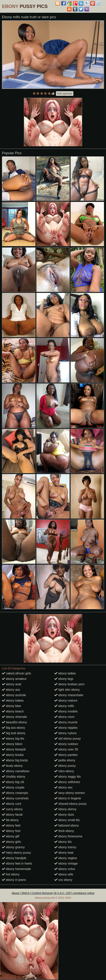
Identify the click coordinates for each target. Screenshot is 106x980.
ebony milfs (64, 706)
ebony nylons (66, 733)
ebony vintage (66, 863)
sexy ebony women (70, 793)
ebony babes (13, 701)
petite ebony (65, 760)
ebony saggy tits (68, 777)
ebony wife (64, 874)
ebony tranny (65, 847)
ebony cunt (12, 804)
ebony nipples (66, 728)
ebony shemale (14, 717)
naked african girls (17, 673)
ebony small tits (67, 820)
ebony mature (66, 701)
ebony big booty (15, 760)
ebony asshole (14, 695)
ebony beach (13, 711)
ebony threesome (68, 836)
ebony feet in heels (17, 863)
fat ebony (10, 820)
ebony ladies (65, 673)
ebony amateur (14, 679)
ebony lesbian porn (70, 684)
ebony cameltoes (16, 771)
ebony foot (11, 831)
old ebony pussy (68, 739)
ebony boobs (13, 755)
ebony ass (11, 690)
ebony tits (63, 842)
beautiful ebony (14, 722)
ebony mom (64, 717)
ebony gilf (11, 836)
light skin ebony (67, 690)
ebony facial (12, 815)
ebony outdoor (66, 744)
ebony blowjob (14, 749)
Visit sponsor (65, 94)
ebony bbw (11, 706)
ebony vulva (65, 869)
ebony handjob (14, 858)
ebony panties (66, 755)
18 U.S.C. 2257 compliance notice (74, 893)
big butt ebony (14, 733)
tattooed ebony (67, 825)
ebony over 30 (66, 749)
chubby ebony (14, 777)
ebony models (66, 711)
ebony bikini (12, 744)
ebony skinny (65, 809)
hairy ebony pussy (16, 853)
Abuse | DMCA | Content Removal (32, 893)
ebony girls (11, 842)
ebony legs (64, 679)
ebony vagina (66, 858)
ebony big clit (13, 782)
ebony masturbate (69, 695)
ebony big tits (13, 739)
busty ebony (12, 766)
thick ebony (64, 831)
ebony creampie (15, 793)
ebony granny (13, 847)
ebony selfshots (67, 782)
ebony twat (64, 853)
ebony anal (12, 684)
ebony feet (11, 825)
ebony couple (13, 787)
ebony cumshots (15, 798)
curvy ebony (12, 809)
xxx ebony (63, 880)
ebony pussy (65, 766)
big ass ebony (13, 728)
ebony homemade (16, 869)
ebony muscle (66, 722)
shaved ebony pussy (70, 804)
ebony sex (63, 787)
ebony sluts (64, 815)
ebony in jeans (14, 880)
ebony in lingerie (68, 798)
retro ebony (64, 771)
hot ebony (11, 874)
